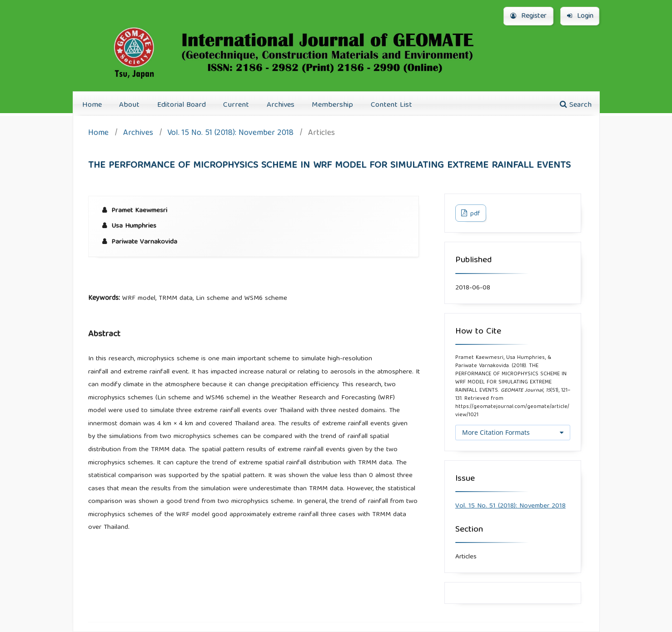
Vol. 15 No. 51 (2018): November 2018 (230, 134)
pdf (474, 214)
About (129, 105)
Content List (391, 105)
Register (528, 16)
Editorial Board (182, 105)
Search (576, 105)
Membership (332, 105)
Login (580, 16)
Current (236, 105)
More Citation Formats (496, 432)
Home (92, 105)
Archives (281, 105)
